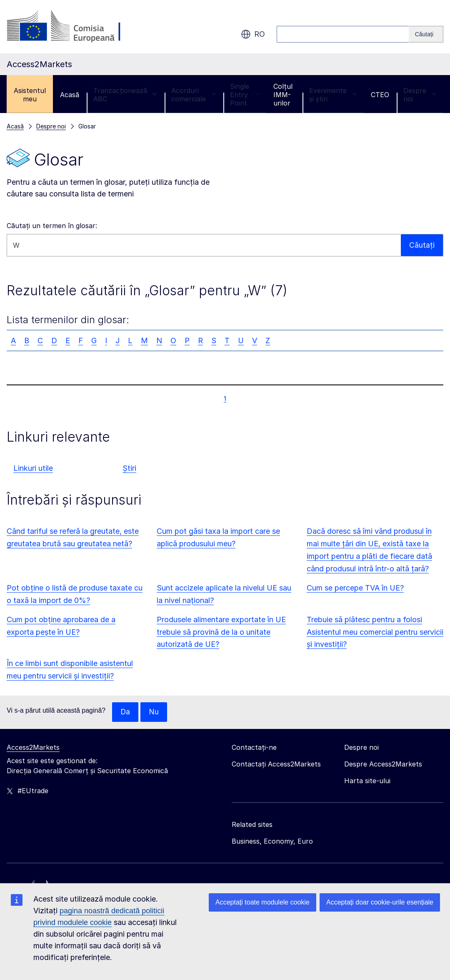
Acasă (70, 95)
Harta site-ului (367, 781)
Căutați (422, 245)
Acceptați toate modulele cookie (262, 902)
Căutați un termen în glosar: (52, 226)
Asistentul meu (30, 95)
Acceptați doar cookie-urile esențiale (380, 902)
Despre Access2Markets (383, 764)
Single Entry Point (245, 95)
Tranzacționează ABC (125, 95)
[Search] (426, 34)
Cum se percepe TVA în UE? (355, 588)
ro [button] (253, 34)
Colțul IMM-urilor (283, 95)
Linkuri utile (33, 468)
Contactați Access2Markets (276, 764)
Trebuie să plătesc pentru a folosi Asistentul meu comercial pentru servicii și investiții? (375, 632)
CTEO (380, 95)
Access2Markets (33, 748)
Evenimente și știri (333, 95)
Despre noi (420, 95)
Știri (129, 468)
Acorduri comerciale (194, 95)
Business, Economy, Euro (272, 842)
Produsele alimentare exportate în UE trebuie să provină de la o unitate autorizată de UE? (221, 632)
